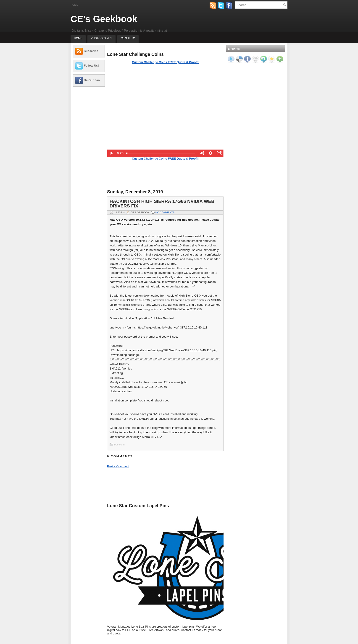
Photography (101, 38)
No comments (165, 212)
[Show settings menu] (211, 153)
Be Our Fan (92, 80)
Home (74, 5)
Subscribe (91, 51)
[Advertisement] (89, 158)
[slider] (161, 153)
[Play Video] (111, 153)
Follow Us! (91, 66)
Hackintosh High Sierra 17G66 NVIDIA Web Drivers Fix (162, 204)
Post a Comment (118, 466)
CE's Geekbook (104, 19)
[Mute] (202, 153)
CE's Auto (128, 38)
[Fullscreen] (219, 153)
